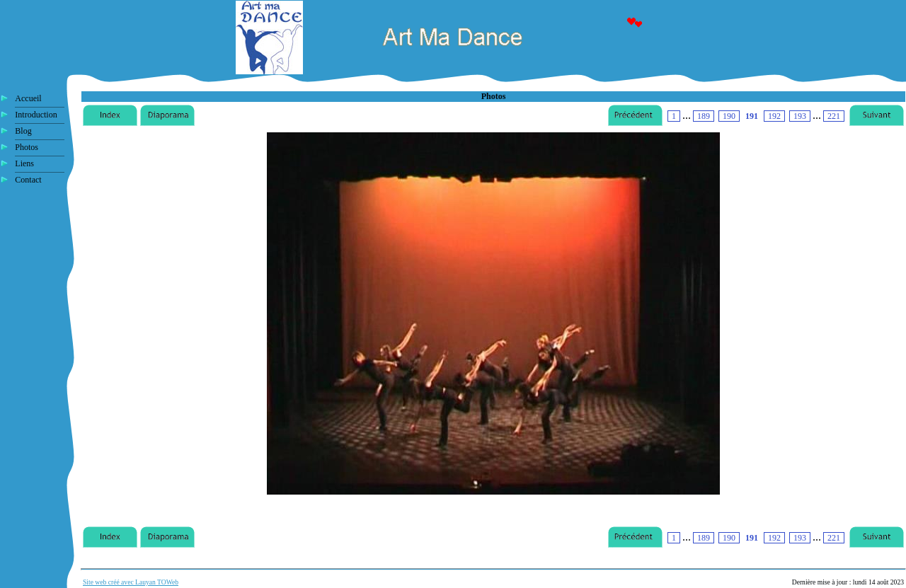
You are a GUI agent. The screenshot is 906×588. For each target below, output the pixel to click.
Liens (24, 163)
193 (800, 116)
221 (834, 116)
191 (752, 116)
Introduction (36, 115)
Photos (27, 147)
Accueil (28, 98)
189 (704, 116)
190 (729, 116)
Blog (23, 131)
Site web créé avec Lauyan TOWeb (131, 582)
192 (774, 116)
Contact (28, 180)
